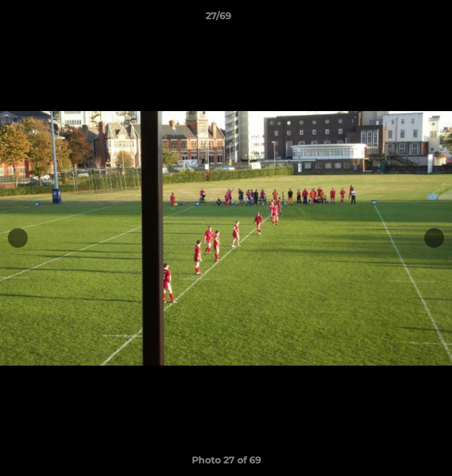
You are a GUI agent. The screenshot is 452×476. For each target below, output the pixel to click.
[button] (404, 19)
